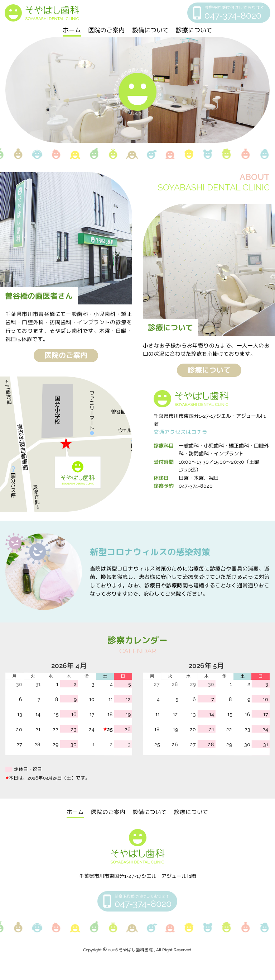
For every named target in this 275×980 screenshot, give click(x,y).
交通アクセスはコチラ (180, 432)
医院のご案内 (106, 30)
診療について (194, 30)
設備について (150, 30)
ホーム (72, 30)
